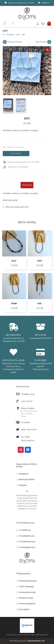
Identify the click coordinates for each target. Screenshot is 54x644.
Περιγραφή (27, 185)
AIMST (40, 261)
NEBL (40, 304)
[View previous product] (5, 42)
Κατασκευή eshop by (27, 641)
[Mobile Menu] (5, 24)
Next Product (41, 42)
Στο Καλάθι (16, 153)
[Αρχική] (3, 35)
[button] (13, 147)
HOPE (23, 35)
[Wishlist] (42, 24)
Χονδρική (25, 422)
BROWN (14, 304)
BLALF (14, 261)
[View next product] (49, 42)
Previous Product (14, 42)
